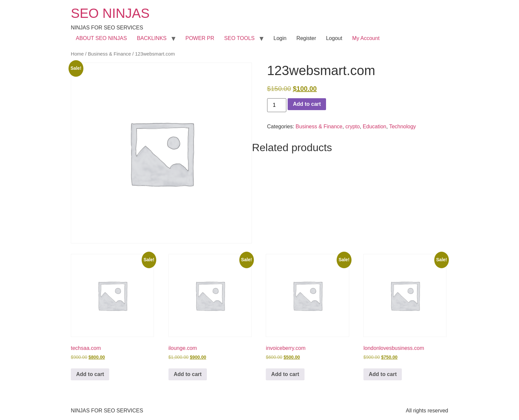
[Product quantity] (277, 105)
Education (375, 126)
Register (306, 38)
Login (280, 38)
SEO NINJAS (110, 13)
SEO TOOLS (239, 38)
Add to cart (307, 104)
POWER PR (200, 38)
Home (77, 54)
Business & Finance (110, 54)
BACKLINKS (152, 38)
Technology (403, 126)
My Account (366, 38)
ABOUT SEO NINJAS (101, 38)
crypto (353, 126)
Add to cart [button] (90, 374)
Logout (334, 38)
